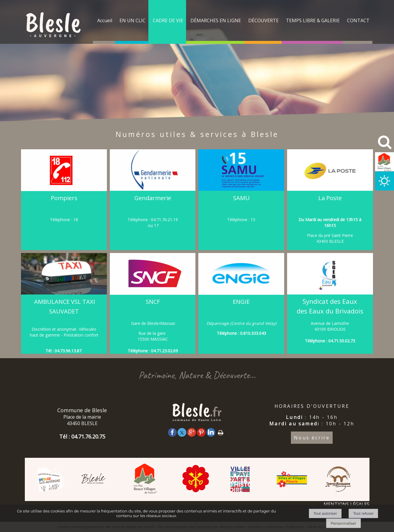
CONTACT (358, 20)
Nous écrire (312, 438)
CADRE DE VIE (168, 20)
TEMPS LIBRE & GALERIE (313, 20)
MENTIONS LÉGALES (347, 504)
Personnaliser (343, 523)
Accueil (105, 20)
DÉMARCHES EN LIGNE (216, 20)
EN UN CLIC (132, 20)
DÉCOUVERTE (263, 20)
